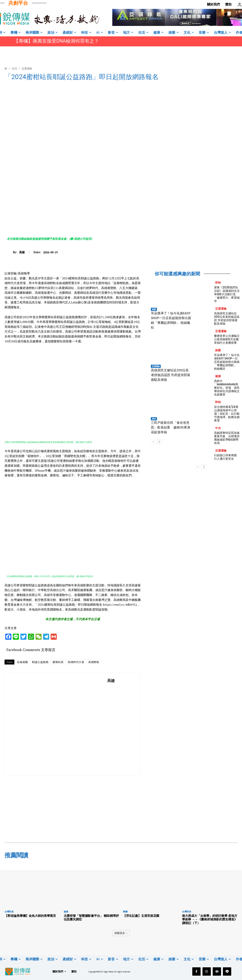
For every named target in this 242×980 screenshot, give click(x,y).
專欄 (125, 912)
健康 (218, 376)
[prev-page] (153, 442)
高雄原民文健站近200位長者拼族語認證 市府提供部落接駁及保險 (171, 375)
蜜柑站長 (58, 662)
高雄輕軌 (94, 662)
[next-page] (159, 442)
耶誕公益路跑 (40, 662)
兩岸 (154, 419)
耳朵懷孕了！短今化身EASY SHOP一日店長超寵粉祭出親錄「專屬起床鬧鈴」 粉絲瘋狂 (227, 362)
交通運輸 (27, 68)
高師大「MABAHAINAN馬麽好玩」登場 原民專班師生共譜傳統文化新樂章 (227, 388)
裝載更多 (121, 933)
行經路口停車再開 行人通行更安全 (227, 457)
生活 (14, 68)
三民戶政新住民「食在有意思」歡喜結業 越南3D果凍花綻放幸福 (171, 427)
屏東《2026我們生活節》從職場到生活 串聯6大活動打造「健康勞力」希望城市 (227, 294)
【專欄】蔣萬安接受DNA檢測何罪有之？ (56, 41)
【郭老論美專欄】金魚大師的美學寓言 (30, 916)
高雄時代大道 (76, 662)
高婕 (22, 252)
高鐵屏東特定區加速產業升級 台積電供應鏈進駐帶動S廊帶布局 (227, 438)
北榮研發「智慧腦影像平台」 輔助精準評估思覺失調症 (91, 917)
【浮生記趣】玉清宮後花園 (141, 916)
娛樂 (154, 309)
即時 (218, 283)
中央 (218, 428)
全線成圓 (22, 662)
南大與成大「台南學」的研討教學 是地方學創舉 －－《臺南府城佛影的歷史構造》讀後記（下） (210, 919)
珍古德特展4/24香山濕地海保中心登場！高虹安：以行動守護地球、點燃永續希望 (227, 414)
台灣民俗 (9, 912)
